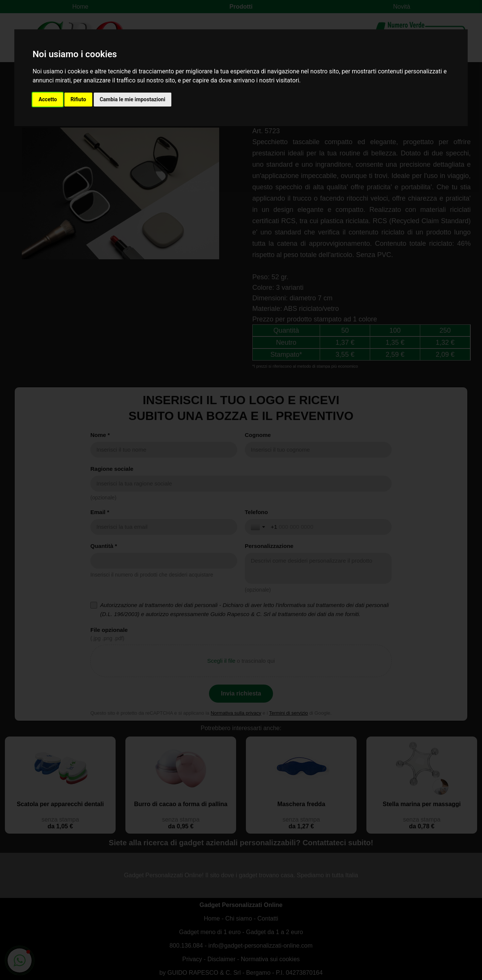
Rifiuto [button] (78, 99)
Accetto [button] (48, 99)
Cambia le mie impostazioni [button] (133, 99)
